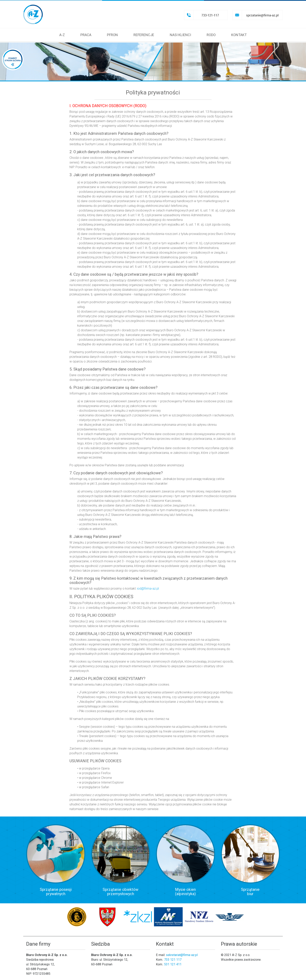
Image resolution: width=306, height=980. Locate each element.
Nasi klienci (180, 35)
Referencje (144, 35)
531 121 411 (173, 964)
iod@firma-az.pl (148, 589)
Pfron (112, 35)
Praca (86, 35)
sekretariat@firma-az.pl (182, 955)
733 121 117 (173, 960)
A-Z (62, 35)
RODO (211, 35)
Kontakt (239, 35)
